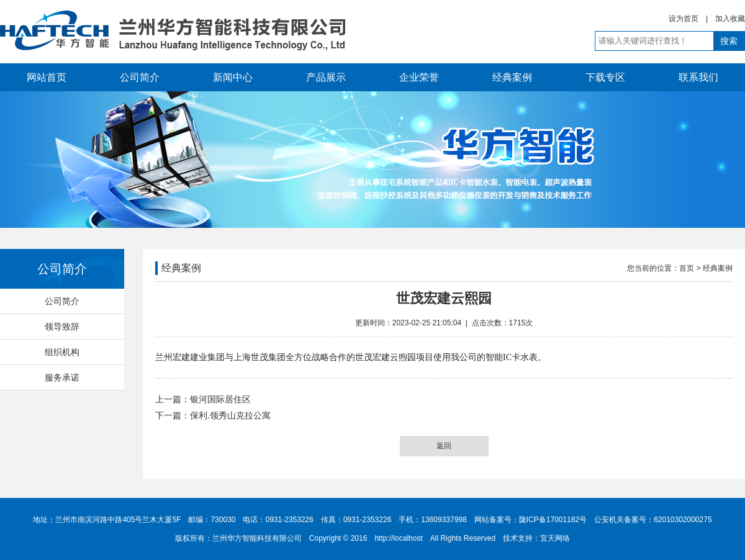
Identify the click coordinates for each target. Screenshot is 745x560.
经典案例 (512, 77)
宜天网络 (555, 538)
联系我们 (698, 77)
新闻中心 (233, 77)
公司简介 (140, 77)
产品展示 (326, 77)
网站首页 (47, 77)
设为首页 (684, 19)
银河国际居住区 (220, 399)
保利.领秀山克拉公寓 (230, 415)
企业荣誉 (419, 77)
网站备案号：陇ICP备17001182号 (531, 520)
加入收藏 (730, 19)
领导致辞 (62, 327)
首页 (687, 268)
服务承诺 (62, 377)
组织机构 (62, 352)
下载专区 (605, 77)
